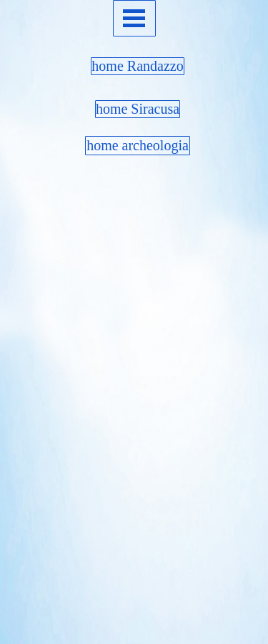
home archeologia (138, 145)
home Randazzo (137, 66)
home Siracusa (138, 109)
